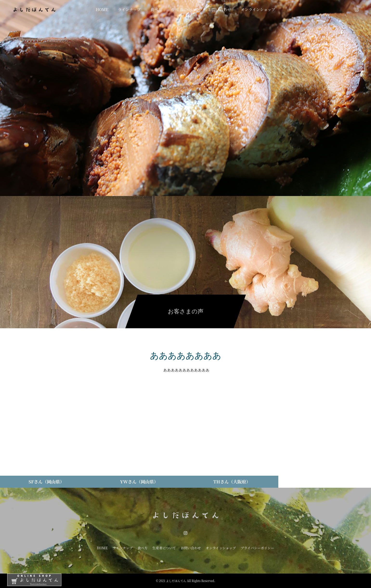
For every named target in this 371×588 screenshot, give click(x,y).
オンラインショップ (258, 9)
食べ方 (156, 9)
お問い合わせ (220, 9)
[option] (185, 98)
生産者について (185, 9)
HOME (102, 9)
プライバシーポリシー (257, 548)
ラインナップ (129, 9)
